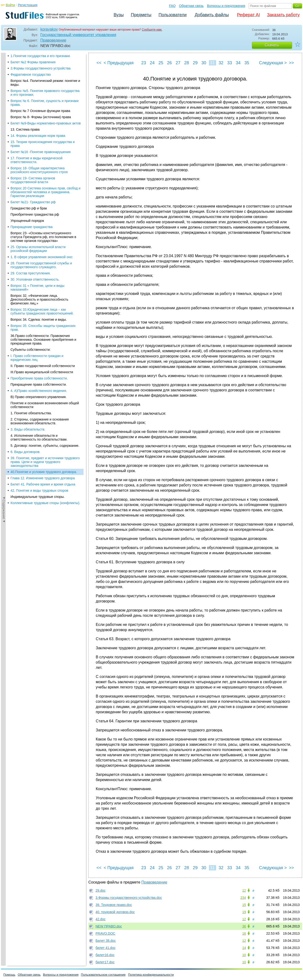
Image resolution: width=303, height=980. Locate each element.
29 (195, 63)
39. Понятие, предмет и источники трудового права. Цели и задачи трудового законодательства (45, 176)
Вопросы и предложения (226, 6)
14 (244, 948)
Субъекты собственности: (31, 64)
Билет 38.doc (106, 941)
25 (161, 63)
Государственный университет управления (78, 35)
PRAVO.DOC (105, 933)
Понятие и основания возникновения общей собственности (45, 119)
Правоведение (53, 40)
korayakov (49, 29)
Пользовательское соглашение (103, 975)
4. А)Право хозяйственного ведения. (39, 105)
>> (291, 63)
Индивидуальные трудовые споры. (38, 211)
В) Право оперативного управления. (39, 111)
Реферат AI (248, 15)
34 (238, 63)
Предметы (141, 15)
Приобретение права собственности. (39, 92)
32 (221, 63)
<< (99, 63)
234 (243, 898)
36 (244, 926)
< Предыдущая (119, 63)
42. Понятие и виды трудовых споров (39, 204)
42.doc (101, 919)
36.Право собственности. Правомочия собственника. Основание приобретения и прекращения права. (43, 53)
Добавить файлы (212, 15)
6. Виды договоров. (25, 166)
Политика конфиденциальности (151, 975)
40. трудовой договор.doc (115, 912)
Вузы (119, 15)
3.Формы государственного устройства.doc (129, 898)
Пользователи (173, 15)
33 (229, 63)
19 (244, 912)
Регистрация (28, 5)
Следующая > (273, 63)
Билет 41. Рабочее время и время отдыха (43, 198)
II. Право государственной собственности (43, 80)
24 (152, 63)
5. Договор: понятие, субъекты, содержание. (45, 160)
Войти (10, 5)
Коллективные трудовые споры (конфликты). (45, 217)
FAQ (172, 6)
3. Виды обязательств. (28, 143)
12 (244, 890)
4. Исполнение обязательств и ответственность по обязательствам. (39, 151)
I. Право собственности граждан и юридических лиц (37, 72)
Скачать (272, 45)
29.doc (101, 890)
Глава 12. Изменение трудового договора (43, 192)
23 (144, 63)
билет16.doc (105, 955)
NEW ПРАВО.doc (109, 926)
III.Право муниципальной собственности (42, 86)
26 (169, 63)
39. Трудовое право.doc (114, 905)
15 (244, 905)
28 (186, 63)
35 (247, 63)
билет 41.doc (106, 948)
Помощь (9, 975)
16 (244, 933)
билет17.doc (105, 962)
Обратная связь (191, 6)
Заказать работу (283, 15)
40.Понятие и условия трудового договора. (44, 186)
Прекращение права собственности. (39, 98)
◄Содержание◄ (4, 136)
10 (244, 955)
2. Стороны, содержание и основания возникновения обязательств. (40, 135)
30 (204, 63)
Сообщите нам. (152, 30)
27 (178, 63)
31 (212, 63)
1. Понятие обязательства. (31, 127)
